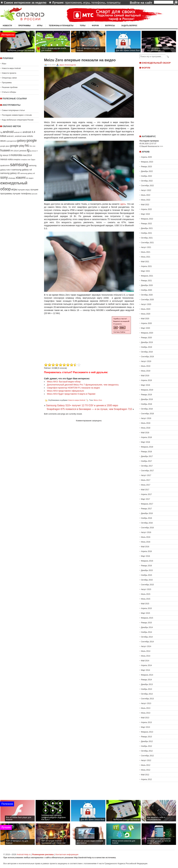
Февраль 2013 (147, 732)
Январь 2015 (146, 623)
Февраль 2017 (147, 504)
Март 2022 (146, 214)
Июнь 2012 (146, 770)
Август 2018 (146, 418)
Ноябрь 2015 (146, 575)
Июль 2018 (146, 423)
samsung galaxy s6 (27, 173)
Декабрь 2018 (147, 399)
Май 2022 (145, 205)
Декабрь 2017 (147, 456)
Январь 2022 (146, 224)
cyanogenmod (11, 141)
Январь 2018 (146, 452)
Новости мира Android (11, 68)
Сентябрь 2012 (147, 756)
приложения (73, 3)
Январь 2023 (146, 167)
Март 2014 (146, 670)
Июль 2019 (146, 366)
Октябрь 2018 (147, 409)
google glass (5, 146)
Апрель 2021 (146, 266)
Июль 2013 (146, 708)
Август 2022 (146, 190)
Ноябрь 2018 (146, 404)
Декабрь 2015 (147, 570)
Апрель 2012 (146, 779)
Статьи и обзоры (9, 92)
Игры (40, 26)
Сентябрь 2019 (147, 357)
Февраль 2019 (147, 390)
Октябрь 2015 (147, 580)
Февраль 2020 (147, 333)
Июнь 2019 (146, 371)
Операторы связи (9, 78)
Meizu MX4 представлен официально (65, 391)
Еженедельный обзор (156, 63)
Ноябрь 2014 (146, 632)
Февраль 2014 (147, 675)
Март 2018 (146, 442)
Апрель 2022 (146, 209)
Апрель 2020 (146, 323)
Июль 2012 (146, 765)
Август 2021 (146, 247)
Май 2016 (145, 547)
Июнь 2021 (146, 257)
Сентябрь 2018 (147, 414)
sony (4, 177)
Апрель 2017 (146, 494)
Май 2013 (145, 718)
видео (31, 178)
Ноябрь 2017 (146, 461)
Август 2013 (146, 703)
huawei (5, 150)
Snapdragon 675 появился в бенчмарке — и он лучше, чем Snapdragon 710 (89, 409)
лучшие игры (24, 190)
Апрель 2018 (146, 437)
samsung (19, 165)
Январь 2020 (146, 338)
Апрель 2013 (146, 722)
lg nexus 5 (5, 155)
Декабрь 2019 (147, 342)
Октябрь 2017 (147, 466)
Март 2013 (146, 727)
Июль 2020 (146, 309)
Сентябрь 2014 (147, 642)
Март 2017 (146, 499)
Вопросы (110, 26)
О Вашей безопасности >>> (151, 146)
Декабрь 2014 (147, 627)
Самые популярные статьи (13, 110)
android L (10, 136)
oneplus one (26, 160)
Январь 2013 (146, 737)
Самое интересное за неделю (25, 3)
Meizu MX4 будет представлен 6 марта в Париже (71, 394)
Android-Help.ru (24, 854)
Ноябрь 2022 (146, 176)
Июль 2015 (146, 594)
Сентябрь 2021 (147, 243)
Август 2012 (146, 760)
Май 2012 (145, 775)
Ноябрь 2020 (146, 290)
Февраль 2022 (147, 219)
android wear (21, 136)
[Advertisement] (70, 341)
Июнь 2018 (146, 428)
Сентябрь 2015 (147, 585)
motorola (16, 155)
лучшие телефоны (22, 194)
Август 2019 (146, 361)
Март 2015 (146, 613)
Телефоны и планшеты (61, 26)
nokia (10, 159)
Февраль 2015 (147, 618)
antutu (30, 136)
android (8, 132)
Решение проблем (10, 87)
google (32, 140)
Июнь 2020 (146, 314)
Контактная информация (67, 854)
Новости (7, 26)
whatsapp (12, 178)
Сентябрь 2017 (147, 471)
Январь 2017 (146, 509)
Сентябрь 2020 (147, 300)
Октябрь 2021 (147, 238)
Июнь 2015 (146, 599)
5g (1, 132)
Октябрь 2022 (147, 181)
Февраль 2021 (147, 276)
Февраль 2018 (147, 447)
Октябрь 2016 (147, 523)
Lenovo (23, 151)
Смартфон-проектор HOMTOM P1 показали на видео (73, 388)
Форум (95, 26)
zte (27, 178)
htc (27, 146)
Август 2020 (146, 304)
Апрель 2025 (146, 157)
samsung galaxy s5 (10, 173)
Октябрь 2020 (147, 295)
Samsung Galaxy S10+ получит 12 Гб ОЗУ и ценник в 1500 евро (82, 405)
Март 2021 (146, 271)
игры (86, 3)
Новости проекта (9, 73)
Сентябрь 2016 (147, 528)
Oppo (33, 159)
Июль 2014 (146, 651)
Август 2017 (146, 475)
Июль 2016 (146, 537)
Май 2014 (145, 661)
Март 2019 (146, 385)
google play (17, 146)
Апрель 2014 (146, 665)
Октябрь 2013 (147, 694)
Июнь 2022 (146, 200)
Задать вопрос (129, 26)
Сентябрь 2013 (147, 699)
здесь (123, 204)
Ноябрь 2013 (146, 689)
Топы (83, 26)
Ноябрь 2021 (146, 233)
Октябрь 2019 (147, 352)
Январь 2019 (146, 395)
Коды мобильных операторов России (18, 120)
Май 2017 (145, 490)
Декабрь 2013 (147, 684)
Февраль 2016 (147, 561)
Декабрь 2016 (147, 513)
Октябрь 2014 (147, 637)
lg (28, 150)
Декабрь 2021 (147, 228)
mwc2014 (27, 155)
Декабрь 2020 (147, 285)
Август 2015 (146, 589)
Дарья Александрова (68, 65)
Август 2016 (146, 532)
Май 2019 (145, 376)
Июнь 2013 (146, 713)
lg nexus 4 (34, 151)
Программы (24, 26)
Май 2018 (145, 433)
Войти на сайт (141, 3)
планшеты (113, 3)
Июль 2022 (146, 195)
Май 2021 (145, 262)
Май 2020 (145, 319)
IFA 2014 (14, 151)
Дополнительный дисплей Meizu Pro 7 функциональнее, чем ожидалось (83, 385)
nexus (4, 159)
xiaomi (21, 178)
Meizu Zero (98, 400)
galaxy (21, 141)
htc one (33, 146)
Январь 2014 (146, 680)
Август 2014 (146, 646)
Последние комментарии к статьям (17, 115)
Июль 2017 (146, 480)
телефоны (98, 3)
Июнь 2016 (146, 542)
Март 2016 (146, 556)
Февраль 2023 (147, 162)
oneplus (17, 159)
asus (3, 141)
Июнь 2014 (146, 656)
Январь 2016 (146, 566)
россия (35, 194)
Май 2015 (145, 604)
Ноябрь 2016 (146, 518)
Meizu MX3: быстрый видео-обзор (64, 382)
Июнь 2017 (146, 485)
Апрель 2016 (146, 551)
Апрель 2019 (146, 380)
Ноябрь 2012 (146, 746)
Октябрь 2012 (147, 751)
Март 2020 (146, 328)
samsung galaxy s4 (22, 170)
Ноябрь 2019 (146, 347)
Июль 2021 (146, 252)
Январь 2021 (146, 281)
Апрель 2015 (146, 608)
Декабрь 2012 (147, 741)
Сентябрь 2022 (147, 186)
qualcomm (5, 165)
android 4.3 (18, 132)
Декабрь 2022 (147, 171)
